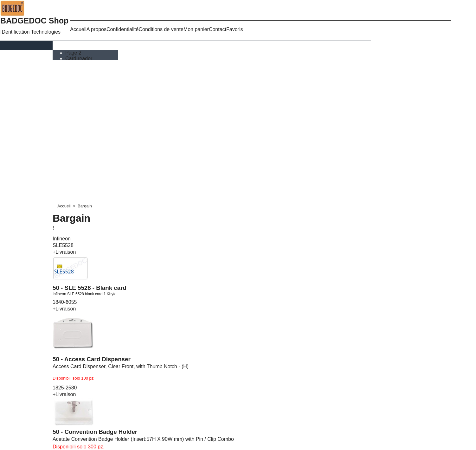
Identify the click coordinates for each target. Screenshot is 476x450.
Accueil (78, 29)
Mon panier (196, 29)
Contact (218, 29)
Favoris (235, 29)
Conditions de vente (161, 29)
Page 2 (74, 53)
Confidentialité (122, 29)
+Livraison (64, 252)
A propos (96, 29)
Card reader (80, 59)
